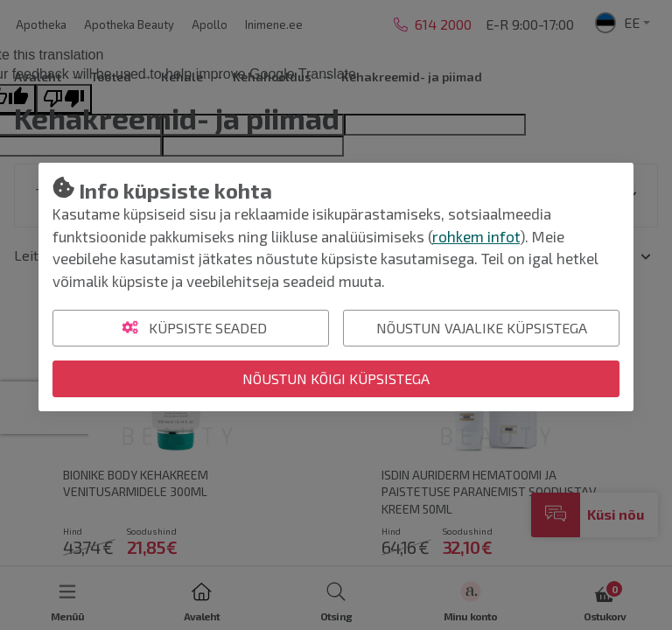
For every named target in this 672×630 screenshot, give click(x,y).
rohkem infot (476, 236)
